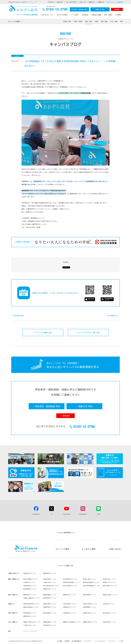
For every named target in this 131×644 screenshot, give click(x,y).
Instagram (83, 514)
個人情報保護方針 (77, 641)
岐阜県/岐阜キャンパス (50, 598)
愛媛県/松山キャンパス (30, 616)
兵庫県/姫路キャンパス (89, 607)
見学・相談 (108, 15)
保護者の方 (101, 2)
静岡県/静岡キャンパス (50, 595)
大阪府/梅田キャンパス (69, 604)
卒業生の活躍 (96, 15)
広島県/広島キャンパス (89, 613)
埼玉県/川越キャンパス (89, 579)
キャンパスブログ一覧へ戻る (89, 332)
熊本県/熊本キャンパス (50, 625)
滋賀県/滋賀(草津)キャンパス (31, 604)
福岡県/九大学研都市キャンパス (72, 622)
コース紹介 (75, 15)
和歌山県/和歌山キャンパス (31, 607)
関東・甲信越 (78, 21)
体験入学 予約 (100, 9)
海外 (121, 21)
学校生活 (85, 15)
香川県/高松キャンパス (109, 613)
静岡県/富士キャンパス (30, 595)
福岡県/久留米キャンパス (90, 622)
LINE (98, 514)
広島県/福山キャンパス (69, 613)
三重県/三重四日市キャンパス (32, 598)
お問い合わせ (115, 549)
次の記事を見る (112, 316)
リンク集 (120, 641)
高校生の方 (60, 2)
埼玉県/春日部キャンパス (70, 579)
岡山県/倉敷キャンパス (50, 613)
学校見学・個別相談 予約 (79, 9)
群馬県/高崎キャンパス (50, 579)
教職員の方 (92, 2)
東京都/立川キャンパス (109, 582)
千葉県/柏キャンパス (29, 582)
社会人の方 (83, 2)
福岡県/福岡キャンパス (50, 622)
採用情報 (67, 641)
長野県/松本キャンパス (50, 589)
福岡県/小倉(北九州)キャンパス (32, 622)
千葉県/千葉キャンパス (50, 582)
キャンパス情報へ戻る (44, 332)
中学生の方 (51, 2)
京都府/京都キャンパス (50, 604)
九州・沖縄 (114, 21)
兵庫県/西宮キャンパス (50, 607)
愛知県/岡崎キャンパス (89, 595)
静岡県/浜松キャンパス (69, 595)
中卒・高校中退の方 (71, 2)
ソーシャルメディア (100, 641)
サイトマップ (112, 641)
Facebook (36, 514)
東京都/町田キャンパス (30, 586)
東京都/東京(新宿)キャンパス (91, 582)
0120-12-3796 (55, 10)
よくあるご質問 (89, 549)
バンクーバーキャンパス (30, 631)
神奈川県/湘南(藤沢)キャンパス (92, 586)
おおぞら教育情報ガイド (66, 532)
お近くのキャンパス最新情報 (115, 2)
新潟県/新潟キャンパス (30, 589)
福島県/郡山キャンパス (50, 573)
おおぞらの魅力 (62, 15)
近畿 (96, 21)
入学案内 (118, 15)
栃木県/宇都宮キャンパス (30, 579)
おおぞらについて (47, 15)
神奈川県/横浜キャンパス (70, 586)
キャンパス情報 (14, 21)
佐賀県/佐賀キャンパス (109, 622)
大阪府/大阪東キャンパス (90, 604)
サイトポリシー (88, 641)
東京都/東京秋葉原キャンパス (71, 582)
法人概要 (60, 641)
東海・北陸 (89, 21)
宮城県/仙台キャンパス (30, 573)
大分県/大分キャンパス (30, 625)
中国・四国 (104, 21)
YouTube (67, 514)
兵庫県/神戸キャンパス (69, 607)
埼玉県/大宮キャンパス (109, 579)
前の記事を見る (19, 316)
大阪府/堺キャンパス (109, 604)
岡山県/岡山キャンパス (30, 613)
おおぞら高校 (24, 10)
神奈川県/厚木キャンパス (110, 586)
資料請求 (117, 9)
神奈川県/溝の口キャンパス (51, 586)
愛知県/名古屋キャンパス (110, 595)
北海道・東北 (67, 21)
